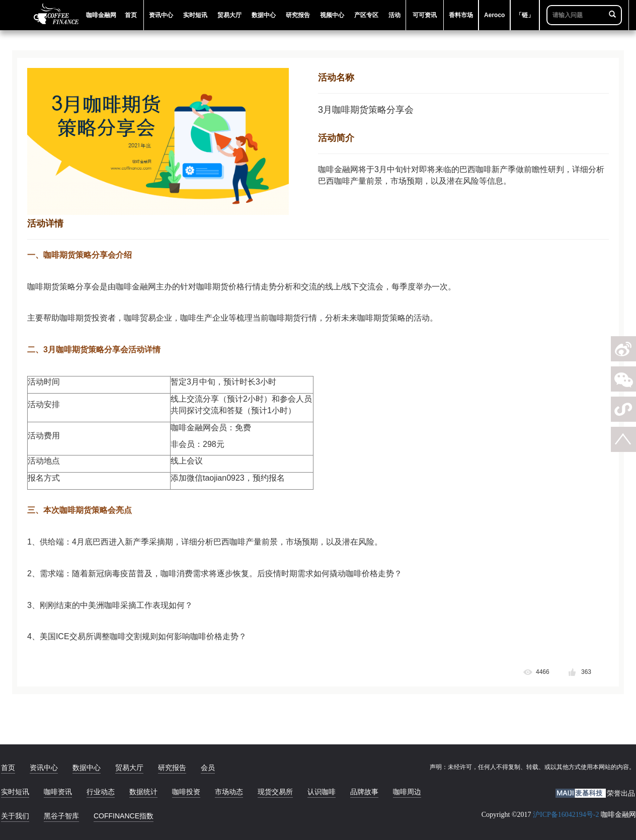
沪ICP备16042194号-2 (566, 815)
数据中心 (87, 768)
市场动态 (229, 792)
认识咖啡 (322, 792)
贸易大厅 (129, 768)
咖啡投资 (186, 792)
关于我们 (15, 816)
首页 (8, 768)
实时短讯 (15, 792)
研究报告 (172, 768)
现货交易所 (275, 792)
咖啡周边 (407, 792)
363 (586, 672)
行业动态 (101, 792)
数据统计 (143, 792)
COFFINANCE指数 (124, 816)
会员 (208, 768)
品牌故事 (364, 792)
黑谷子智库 (61, 816)
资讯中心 (44, 768)
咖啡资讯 (58, 792)
